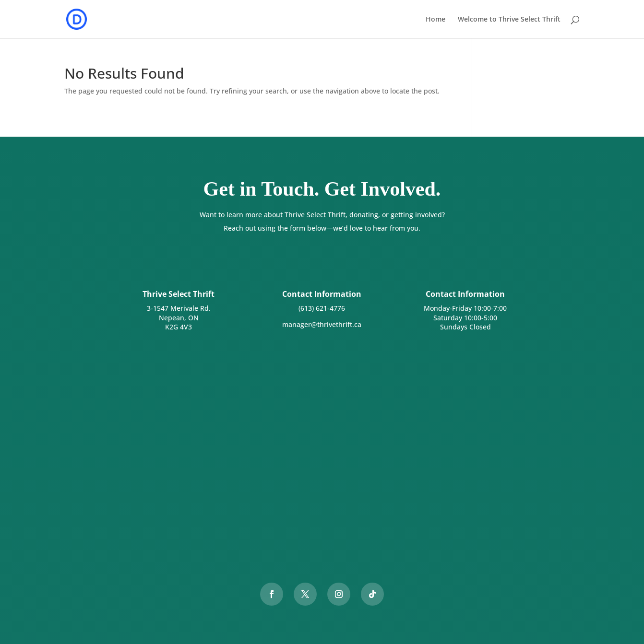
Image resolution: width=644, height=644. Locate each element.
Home (435, 20)
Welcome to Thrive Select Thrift (509, 20)
